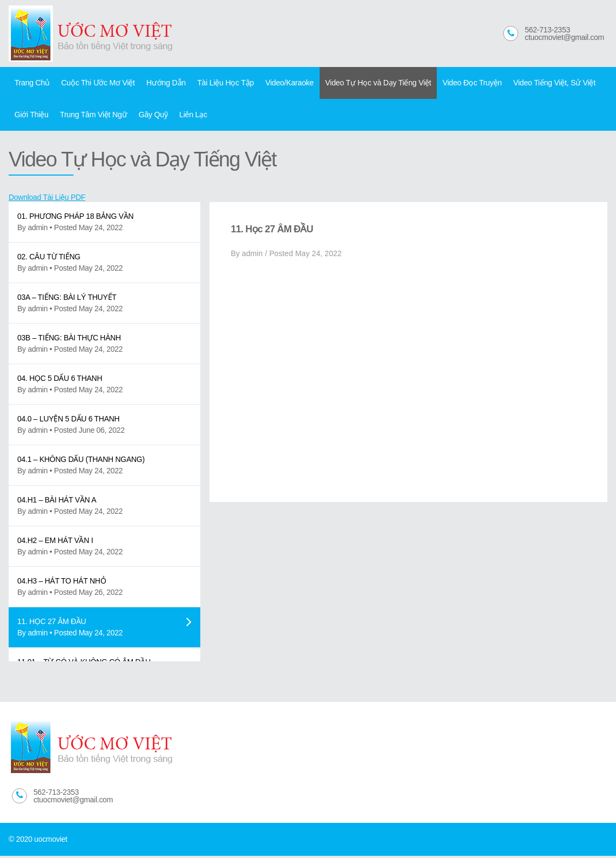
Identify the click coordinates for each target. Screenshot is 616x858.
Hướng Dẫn (162, 83)
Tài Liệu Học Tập (219, 83)
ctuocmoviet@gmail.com (564, 37)
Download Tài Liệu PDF (47, 199)
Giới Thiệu (31, 116)
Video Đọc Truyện (460, 83)
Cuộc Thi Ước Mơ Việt (96, 83)
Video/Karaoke (282, 83)
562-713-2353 (547, 30)
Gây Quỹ (149, 116)
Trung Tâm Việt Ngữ (91, 116)
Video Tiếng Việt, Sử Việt (540, 83)
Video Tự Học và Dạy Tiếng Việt (368, 83)
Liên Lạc (188, 116)
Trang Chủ (31, 83)
